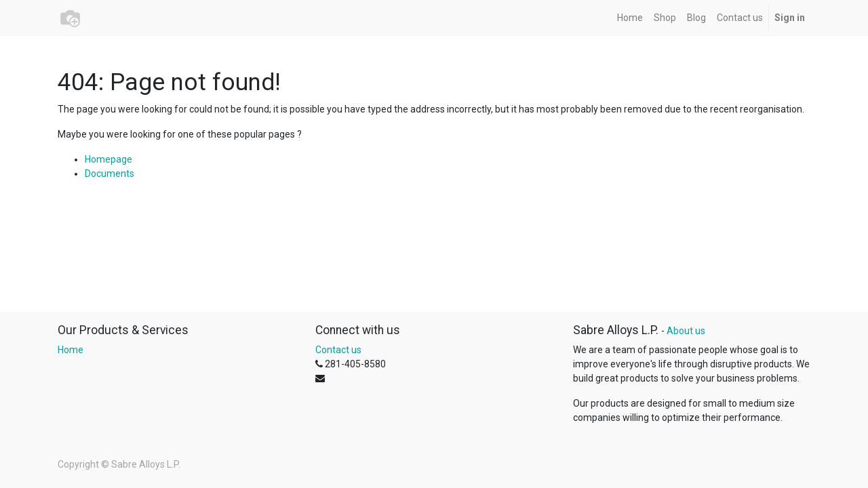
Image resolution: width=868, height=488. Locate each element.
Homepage (108, 159)
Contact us (338, 350)
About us (686, 331)
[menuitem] (630, 18)
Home (71, 350)
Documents (110, 174)
